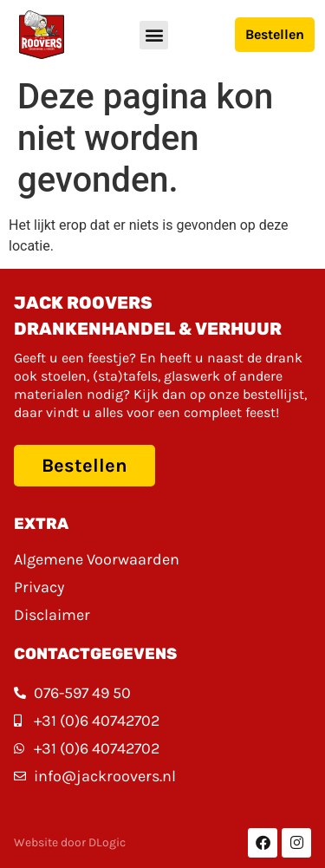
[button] (154, 35)
